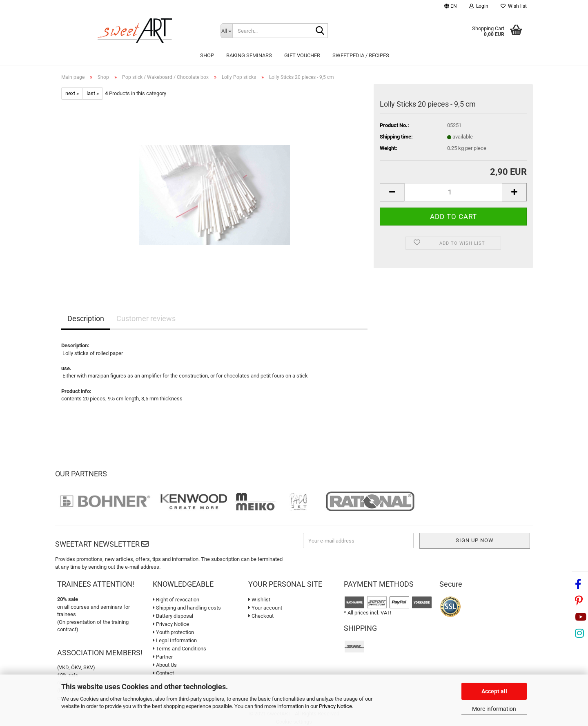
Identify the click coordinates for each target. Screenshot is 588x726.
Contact (163, 673)
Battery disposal (173, 616)
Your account (265, 608)
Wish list (514, 6)
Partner (163, 657)
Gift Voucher (302, 55)
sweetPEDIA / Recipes (361, 55)
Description (86, 318)
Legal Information (175, 640)
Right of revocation (176, 600)
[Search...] (226, 31)
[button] (451, 7)
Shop (207, 55)
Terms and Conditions (179, 649)
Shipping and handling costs (187, 608)
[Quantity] (453, 192)
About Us (165, 665)
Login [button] (479, 6)
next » (72, 93)
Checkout (261, 616)
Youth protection (173, 632)
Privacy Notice (335, 706)
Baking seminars (249, 55)
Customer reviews (146, 318)
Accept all (494, 691)
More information (494, 709)
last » (93, 93)
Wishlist (259, 600)
